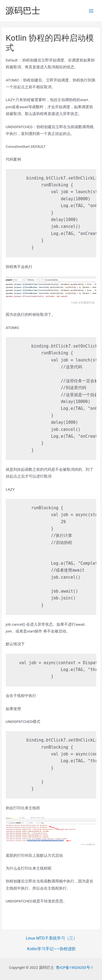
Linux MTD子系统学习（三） (52, 938)
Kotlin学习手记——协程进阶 (52, 949)
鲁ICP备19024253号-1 (75, 967)
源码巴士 (23, 11)
